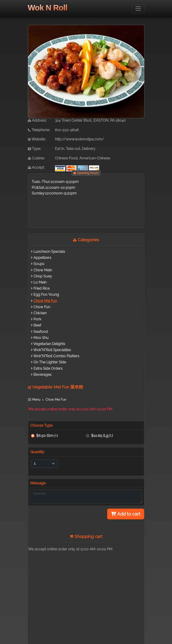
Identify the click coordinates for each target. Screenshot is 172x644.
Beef (37, 325)
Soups (39, 264)
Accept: (36, 167)
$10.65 (102, 436)
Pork (37, 319)
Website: (37, 139)
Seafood (41, 332)
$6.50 (47, 436)
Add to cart (126, 514)
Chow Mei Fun (45, 301)
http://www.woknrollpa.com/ (80, 139)
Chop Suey (43, 276)
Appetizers (42, 258)
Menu (34, 399)
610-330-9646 (67, 130)
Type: (34, 149)
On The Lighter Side (50, 362)
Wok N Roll (48, 8)
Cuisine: (36, 158)
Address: (37, 120)
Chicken (40, 313)
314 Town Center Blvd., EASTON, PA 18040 (90, 120)
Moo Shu (41, 338)
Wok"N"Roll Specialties (52, 350)
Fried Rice (41, 288)
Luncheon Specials (49, 252)
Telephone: (39, 130)
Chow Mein (43, 270)
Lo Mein (40, 282)
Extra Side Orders (48, 368)
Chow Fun (42, 307)
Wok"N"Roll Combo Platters (56, 356)
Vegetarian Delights (49, 344)
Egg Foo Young (46, 295)
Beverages (42, 375)
